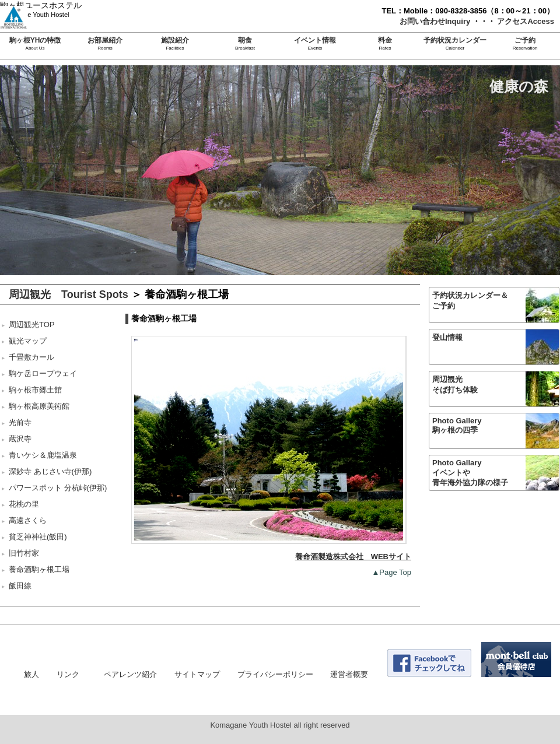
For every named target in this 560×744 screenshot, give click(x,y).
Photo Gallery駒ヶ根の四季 (457, 425)
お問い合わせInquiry (436, 21)
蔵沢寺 (20, 439)
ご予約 (525, 40)
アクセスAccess (526, 21)
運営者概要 (349, 674)
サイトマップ (197, 674)
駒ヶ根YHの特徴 (35, 40)
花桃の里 (24, 504)
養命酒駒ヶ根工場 (39, 569)
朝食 (245, 40)
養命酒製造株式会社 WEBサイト (353, 557)
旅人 (32, 674)
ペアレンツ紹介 (130, 674)
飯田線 (20, 586)
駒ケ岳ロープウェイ (43, 373)
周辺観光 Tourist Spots (69, 294)
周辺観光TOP (32, 324)
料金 (385, 40)
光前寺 (20, 422)
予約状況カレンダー (455, 40)
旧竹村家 (24, 553)
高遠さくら (28, 520)
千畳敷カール (32, 357)
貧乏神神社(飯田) (38, 537)
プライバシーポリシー (275, 674)
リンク (68, 674)
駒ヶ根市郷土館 (35, 390)
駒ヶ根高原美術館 (39, 406)
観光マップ (28, 341)
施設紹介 (175, 40)
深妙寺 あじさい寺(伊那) (50, 471)
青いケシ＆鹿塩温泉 (43, 455)
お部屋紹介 (105, 40)
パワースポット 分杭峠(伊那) (58, 488)
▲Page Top (391, 572)
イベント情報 (315, 40)
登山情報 (447, 337)
